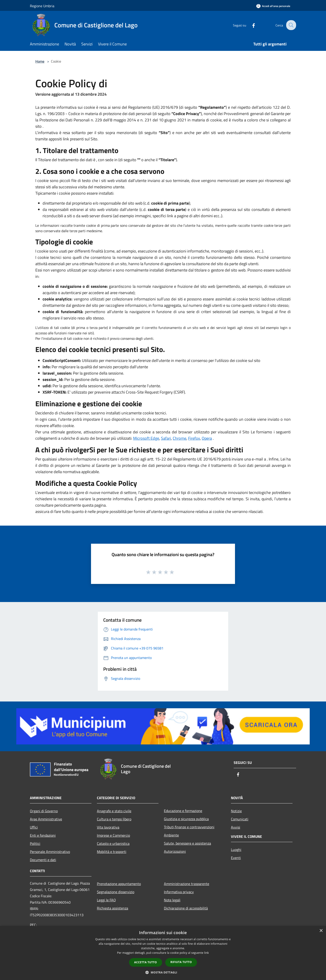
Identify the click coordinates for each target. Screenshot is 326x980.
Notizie (236, 811)
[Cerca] (291, 25)
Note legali (172, 900)
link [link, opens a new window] (207, 953)
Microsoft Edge (146, 438)
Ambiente (171, 835)
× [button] (321, 931)
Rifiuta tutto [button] (181, 962)
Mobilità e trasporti (112, 852)
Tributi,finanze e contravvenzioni (189, 827)
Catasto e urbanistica (113, 843)
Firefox (194, 438)
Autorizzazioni (175, 851)
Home (40, 61)
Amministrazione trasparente (187, 884)
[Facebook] (250, 25)
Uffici (34, 827)
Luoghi (236, 850)
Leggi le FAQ (106, 900)
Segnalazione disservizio (116, 892)
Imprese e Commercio (113, 835)
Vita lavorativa (108, 827)
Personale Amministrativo (50, 852)
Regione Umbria (42, 6)
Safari (166, 438)
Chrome (180, 438)
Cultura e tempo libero (114, 819)
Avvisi (236, 827)
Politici (35, 843)
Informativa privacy (179, 892)
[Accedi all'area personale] (273, 6)
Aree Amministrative (46, 819)
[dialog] (163, 953)
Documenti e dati (43, 860)
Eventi (236, 858)
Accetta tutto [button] (146, 962)
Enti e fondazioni (43, 835)
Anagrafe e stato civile (114, 811)
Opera (207, 438)
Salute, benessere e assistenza (187, 843)
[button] (163, 972)
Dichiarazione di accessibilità (186, 908)
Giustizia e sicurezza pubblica (186, 819)
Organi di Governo (44, 811)
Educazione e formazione (183, 811)
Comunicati (240, 819)
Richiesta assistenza (113, 908)
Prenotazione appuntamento (119, 884)
